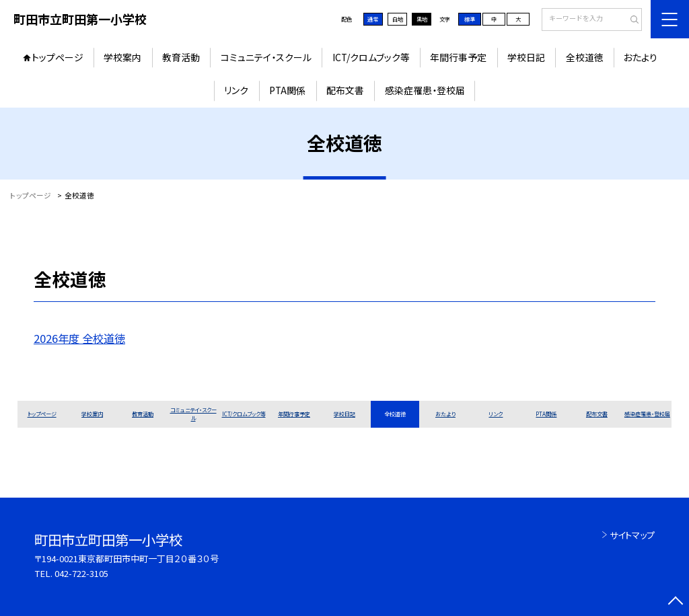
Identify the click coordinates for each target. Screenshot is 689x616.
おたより (641, 57)
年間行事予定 (458, 57)
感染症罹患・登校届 (425, 90)
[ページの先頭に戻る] (675, 602)
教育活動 (181, 57)
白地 (398, 19)
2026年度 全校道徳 (79, 338)
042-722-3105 (81, 573)
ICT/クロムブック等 (371, 57)
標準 (470, 19)
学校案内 (122, 57)
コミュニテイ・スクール (266, 57)
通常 (373, 19)
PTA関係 (287, 90)
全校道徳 (585, 57)
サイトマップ (632, 535)
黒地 (422, 19)
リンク (236, 90)
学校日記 (526, 57)
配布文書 (345, 90)
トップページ (58, 57)
